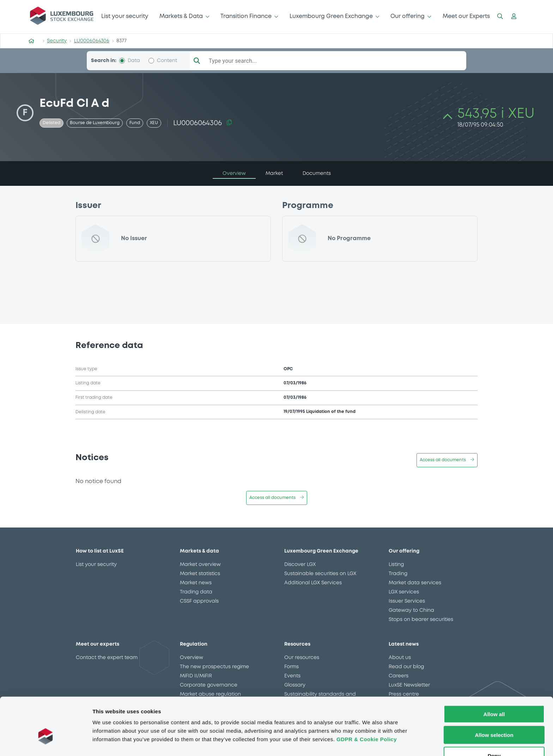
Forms (291, 667)
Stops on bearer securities (421, 620)
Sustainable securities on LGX (320, 574)
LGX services (404, 592)
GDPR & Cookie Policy (367, 719)
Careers (399, 676)
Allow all (494, 694)
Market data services (415, 583)
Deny (494, 736)
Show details (370, 742)
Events (292, 676)
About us (400, 658)
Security (57, 41)
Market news (196, 583)
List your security (125, 16)
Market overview (200, 565)
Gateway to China (411, 610)
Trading (398, 574)
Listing (396, 565)
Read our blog (406, 667)
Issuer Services (407, 601)
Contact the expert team (107, 658)
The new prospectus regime (214, 667)
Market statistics (200, 574)
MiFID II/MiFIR (196, 676)
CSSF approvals (199, 601)
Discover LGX (300, 565)
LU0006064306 (92, 41)
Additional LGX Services (313, 583)
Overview (192, 658)
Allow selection (494, 715)
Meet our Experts (466, 16)
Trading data (196, 592)
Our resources (302, 658)
